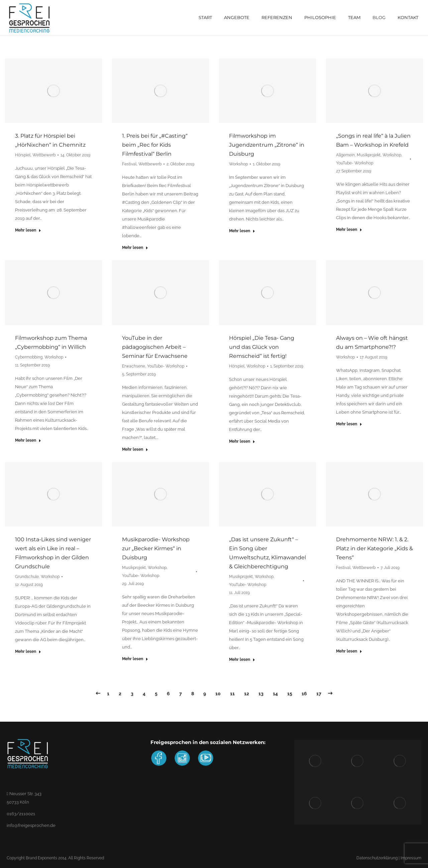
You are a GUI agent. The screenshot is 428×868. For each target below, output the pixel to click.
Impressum (411, 858)
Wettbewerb (44, 155)
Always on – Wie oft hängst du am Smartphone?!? (372, 342)
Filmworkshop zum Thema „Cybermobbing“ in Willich (51, 342)
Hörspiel (23, 155)
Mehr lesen (28, 230)
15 (290, 694)
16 (304, 694)
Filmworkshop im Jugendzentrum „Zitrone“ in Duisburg (267, 145)
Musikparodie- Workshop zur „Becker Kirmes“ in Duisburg (156, 548)
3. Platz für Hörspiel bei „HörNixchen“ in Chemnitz (50, 140)
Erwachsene (134, 366)
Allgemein (345, 155)
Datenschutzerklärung (377, 858)
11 (232, 694)
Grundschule (27, 577)
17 (319, 694)
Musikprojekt (369, 155)
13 (261, 694)
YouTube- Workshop (355, 163)
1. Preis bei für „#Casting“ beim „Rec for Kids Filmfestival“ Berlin (155, 145)
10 (218, 694)
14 (275, 694)
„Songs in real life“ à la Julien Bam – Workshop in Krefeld (373, 140)
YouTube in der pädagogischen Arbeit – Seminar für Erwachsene (155, 347)
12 (247, 694)
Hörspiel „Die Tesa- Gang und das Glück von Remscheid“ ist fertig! (262, 347)
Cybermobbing (29, 357)
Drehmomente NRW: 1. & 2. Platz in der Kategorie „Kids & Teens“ (374, 548)
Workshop (238, 164)
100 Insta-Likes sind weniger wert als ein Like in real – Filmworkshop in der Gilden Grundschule (53, 553)
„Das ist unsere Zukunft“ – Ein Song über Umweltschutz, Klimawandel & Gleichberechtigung (267, 553)
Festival (129, 164)
